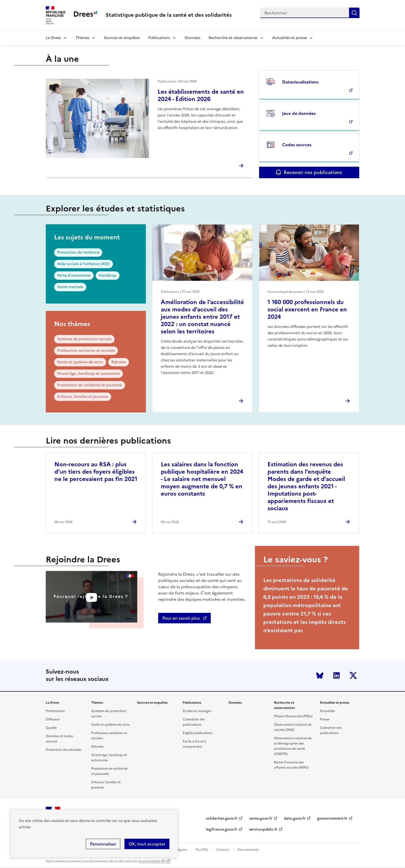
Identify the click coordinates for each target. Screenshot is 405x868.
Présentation (55, 711)
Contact (223, 850)
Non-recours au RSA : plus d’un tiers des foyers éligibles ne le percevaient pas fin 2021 (96, 472)
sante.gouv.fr (261, 818)
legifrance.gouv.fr (222, 829)
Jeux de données (299, 113)
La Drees (53, 38)
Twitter (353, 675)
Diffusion (53, 719)
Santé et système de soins (80, 362)
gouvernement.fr (332, 818)
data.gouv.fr (295, 818)
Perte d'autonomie (74, 275)
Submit (354, 13)
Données (192, 38)
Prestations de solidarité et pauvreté (90, 385)
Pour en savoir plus (182, 618)
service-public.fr (263, 829)
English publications (198, 733)
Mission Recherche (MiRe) (293, 716)
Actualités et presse (290, 38)
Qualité (51, 728)
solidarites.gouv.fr (222, 818)
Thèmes (82, 38)
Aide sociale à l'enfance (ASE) (84, 264)
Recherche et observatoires (233, 38)
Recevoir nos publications (313, 172)
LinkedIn (336, 675)
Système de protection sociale (84, 339)
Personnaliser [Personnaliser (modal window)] (103, 844)
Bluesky (320, 675)
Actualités (327, 711)
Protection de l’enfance (78, 252)
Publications (159, 38)
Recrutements (248, 850)
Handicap (108, 275)
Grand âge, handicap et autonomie (89, 374)
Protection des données (64, 750)
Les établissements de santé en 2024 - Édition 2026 (201, 95)
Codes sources (297, 145)
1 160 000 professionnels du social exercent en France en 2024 (307, 309)
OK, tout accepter (147, 844)
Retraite (119, 362)
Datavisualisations (300, 82)
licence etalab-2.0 (152, 861)
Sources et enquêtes (122, 38)
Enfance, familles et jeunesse (83, 397)
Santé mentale (70, 287)
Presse (324, 719)
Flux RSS (202, 850)
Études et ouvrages (197, 711)
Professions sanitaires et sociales (86, 351)
